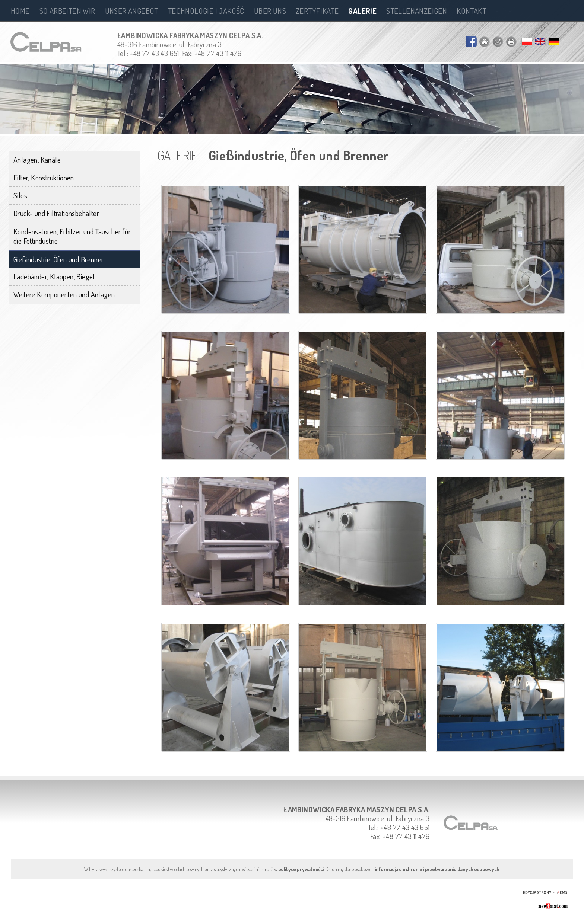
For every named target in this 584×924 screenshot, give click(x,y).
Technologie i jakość (206, 11)
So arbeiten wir (67, 11)
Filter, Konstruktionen (44, 178)
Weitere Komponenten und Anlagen (64, 294)
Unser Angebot (132, 11)
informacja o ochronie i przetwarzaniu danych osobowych (437, 869)
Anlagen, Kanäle (37, 160)
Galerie (362, 11)
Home (20, 11)
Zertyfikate (317, 11)
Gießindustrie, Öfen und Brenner (58, 260)
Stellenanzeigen (417, 11)
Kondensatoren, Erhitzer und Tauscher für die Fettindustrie (72, 236)
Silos (20, 195)
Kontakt (471, 11)
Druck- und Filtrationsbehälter (56, 213)
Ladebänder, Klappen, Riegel (54, 276)
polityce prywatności (301, 869)
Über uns (270, 11)
